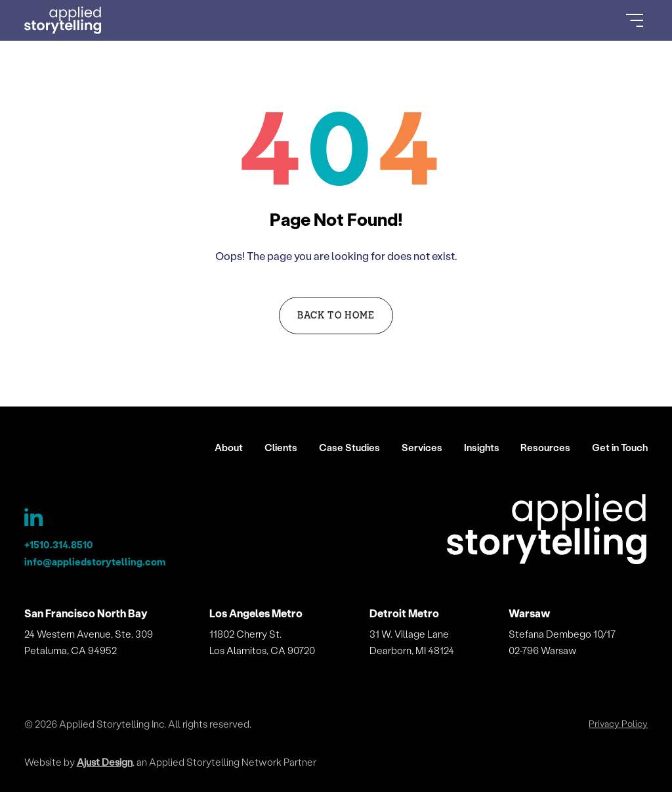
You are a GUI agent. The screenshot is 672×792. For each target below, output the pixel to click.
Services (422, 447)
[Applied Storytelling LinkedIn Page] (35, 520)
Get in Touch (620, 447)
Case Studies (349, 447)
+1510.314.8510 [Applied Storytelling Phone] (59, 544)
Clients (281, 447)
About (229, 447)
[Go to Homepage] (63, 20)
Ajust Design (105, 762)
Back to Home (336, 315)
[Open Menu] (635, 20)
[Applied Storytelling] (547, 531)
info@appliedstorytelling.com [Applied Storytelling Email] (95, 561)
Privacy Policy (618, 724)
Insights (482, 447)
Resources (545, 447)
